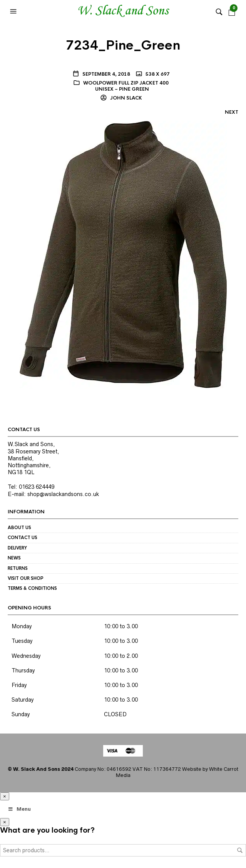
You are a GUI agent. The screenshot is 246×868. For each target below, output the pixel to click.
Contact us (23, 538)
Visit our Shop (26, 578)
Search (240, 850)
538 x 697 (157, 74)
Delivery (17, 548)
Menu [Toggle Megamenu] (19, 809)
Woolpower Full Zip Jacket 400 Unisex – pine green (126, 86)
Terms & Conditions (32, 588)
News (14, 558)
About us (19, 528)
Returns (18, 568)
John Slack (126, 98)
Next (232, 112)
